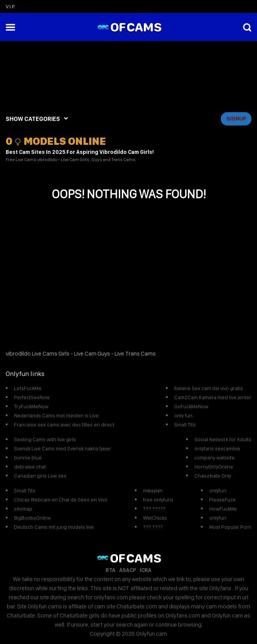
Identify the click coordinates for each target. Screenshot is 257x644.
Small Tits (185, 425)
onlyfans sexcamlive (217, 448)
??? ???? (153, 527)
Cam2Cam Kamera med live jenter (213, 397)
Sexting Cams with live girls (45, 439)
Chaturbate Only (213, 476)
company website (214, 458)
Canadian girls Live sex (40, 476)
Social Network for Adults (223, 439)
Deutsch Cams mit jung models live (54, 527)
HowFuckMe (223, 509)
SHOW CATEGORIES (33, 119)
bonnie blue (28, 458)
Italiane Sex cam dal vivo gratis (209, 388)
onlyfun (218, 490)
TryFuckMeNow (31, 406)
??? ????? (154, 509)
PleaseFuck (222, 500)
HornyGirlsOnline (214, 467)
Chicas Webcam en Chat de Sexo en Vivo (61, 500)
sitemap (23, 509)
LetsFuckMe (28, 388)
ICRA (146, 570)
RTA (110, 570)
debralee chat (30, 467)
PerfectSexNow (32, 397)
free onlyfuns (158, 500)
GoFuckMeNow (191, 406)
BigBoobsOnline (32, 518)
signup (236, 119)
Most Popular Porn (230, 527)
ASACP (128, 570)
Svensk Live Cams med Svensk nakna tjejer (63, 448)
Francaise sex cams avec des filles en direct (64, 425)
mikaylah (153, 490)
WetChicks (155, 518)
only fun (183, 415)
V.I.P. (10, 6)
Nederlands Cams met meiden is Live (56, 415)
